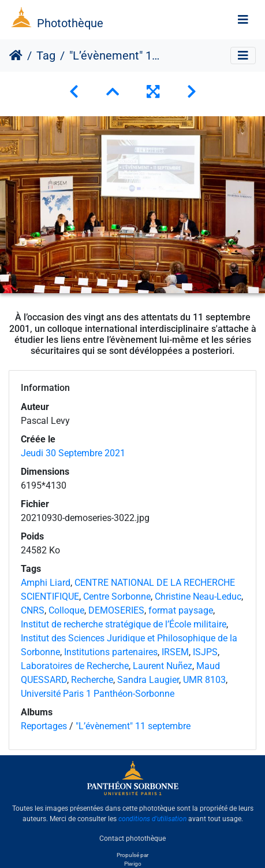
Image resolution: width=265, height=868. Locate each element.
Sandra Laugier (148, 680)
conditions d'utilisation (152, 819)
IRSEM (175, 652)
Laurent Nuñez (163, 666)
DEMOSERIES (116, 610)
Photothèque (70, 23)
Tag (46, 56)
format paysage (181, 610)
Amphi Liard (46, 583)
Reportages (44, 726)
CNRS (33, 610)
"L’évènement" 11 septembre (133, 726)
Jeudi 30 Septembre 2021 (73, 453)
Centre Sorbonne (117, 596)
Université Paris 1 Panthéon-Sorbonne (98, 694)
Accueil (16, 56)
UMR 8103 (204, 680)
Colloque (66, 610)
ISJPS (205, 652)
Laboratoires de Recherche (75, 666)
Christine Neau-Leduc (198, 596)
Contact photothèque (132, 839)
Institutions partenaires (111, 652)
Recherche (92, 680)
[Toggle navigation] (243, 20)
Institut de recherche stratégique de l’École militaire (124, 624)
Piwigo (133, 864)
